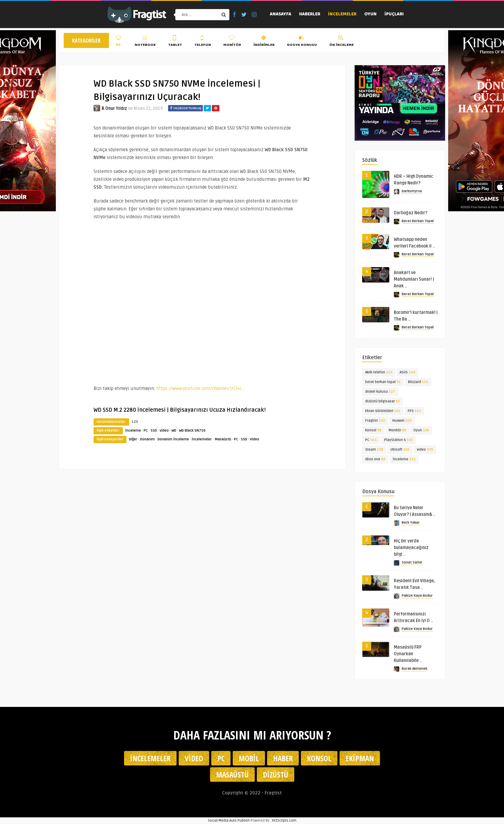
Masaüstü (223, 439)
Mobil (249, 758)
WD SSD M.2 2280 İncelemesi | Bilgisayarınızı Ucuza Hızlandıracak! (180, 410)
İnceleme (133, 431)
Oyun (370, 14)
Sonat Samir (412, 562)
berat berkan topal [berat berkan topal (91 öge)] (383, 382)
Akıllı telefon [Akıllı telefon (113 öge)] (379, 372)
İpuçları (394, 14)
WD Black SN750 (192, 431)
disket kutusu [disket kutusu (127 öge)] (380, 392)
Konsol (319, 758)
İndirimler (264, 42)
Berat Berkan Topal (418, 221)
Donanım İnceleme (173, 439)
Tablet (175, 42)
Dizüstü (276, 774)
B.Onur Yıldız (114, 109)
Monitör (232, 42)
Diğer (133, 439)
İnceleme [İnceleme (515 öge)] (404, 459)
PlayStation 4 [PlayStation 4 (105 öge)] (399, 440)
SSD (154, 431)
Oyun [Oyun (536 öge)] (421, 430)
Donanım (147, 439)
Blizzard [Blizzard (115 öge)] (418, 382)
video (164, 431)
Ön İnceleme (341, 42)
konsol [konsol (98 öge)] (373, 430)
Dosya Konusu (302, 42)
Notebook (145, 42)
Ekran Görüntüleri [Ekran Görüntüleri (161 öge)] (383, 411)
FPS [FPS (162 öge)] (414, 411)
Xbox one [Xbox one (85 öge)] (375, 459)
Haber (283, 758)
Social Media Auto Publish (229, 821)
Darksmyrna (412, 191)
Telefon (203, 42)
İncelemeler (342, 14)
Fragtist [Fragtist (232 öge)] (375, 421)
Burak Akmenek (415, 669)
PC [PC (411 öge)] (371, 440)
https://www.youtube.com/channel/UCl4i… (200, 388)
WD (174, 431)
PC (119, 42)
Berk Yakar (411, 523)
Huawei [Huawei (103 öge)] (402, 421)
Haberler (310, 14)
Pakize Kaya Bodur (417, 596)
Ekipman (360, 758)
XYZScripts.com (284, 821)
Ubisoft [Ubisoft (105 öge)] (400, 450)
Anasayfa (281, 14)
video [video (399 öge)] (425, 450)
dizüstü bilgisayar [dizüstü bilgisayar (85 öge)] (383, 401)
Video (255, 439)
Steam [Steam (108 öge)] (374, 450)
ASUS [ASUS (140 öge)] (407, 372)
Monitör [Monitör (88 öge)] (397, 430)
